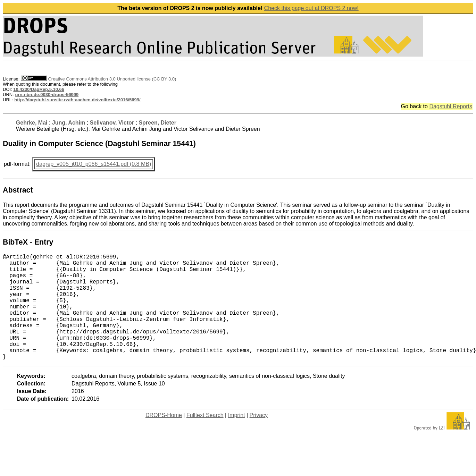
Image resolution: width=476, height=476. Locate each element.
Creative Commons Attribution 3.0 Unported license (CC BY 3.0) (98, 79)
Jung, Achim (69, 123)
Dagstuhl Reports (451, 106)
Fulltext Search (205, 439)
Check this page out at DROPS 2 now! (311, 8)
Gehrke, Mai (32, 123)
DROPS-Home (164, 439)
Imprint (237, 439)
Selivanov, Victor (112, 123)
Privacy (259, 439)
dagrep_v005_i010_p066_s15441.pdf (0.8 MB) (94, 164)
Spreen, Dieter (157, 123)
